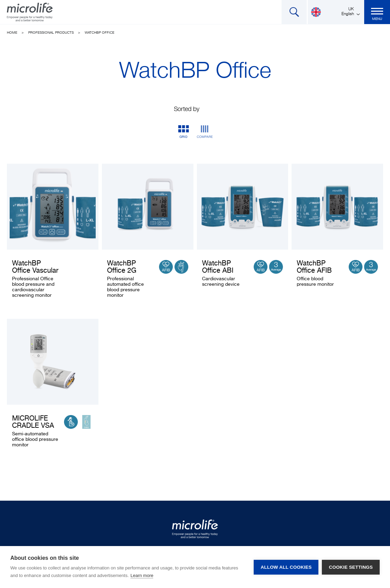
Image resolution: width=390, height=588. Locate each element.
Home (12, 33)
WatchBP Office (99, 33)
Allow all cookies (286, 567)
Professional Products (51, 33)
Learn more (142, 575)
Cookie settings (351, 567)
